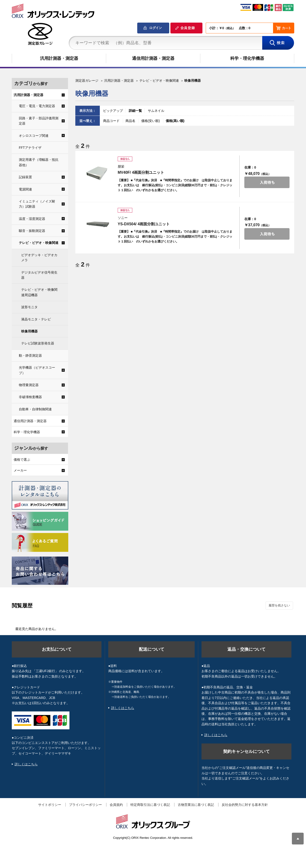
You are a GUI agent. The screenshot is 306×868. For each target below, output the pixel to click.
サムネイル (156, 111)
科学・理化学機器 (247, 58)
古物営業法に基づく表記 (196, 805)
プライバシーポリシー (85, 805)
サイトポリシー (50, 805)
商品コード (112, 121)
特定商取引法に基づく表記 (150, 805)
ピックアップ (113, 111)
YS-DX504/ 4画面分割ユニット (144, 224)
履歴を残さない (279, 605)
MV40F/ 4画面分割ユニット (141, 172)
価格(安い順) (151, 121)
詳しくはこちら (26, 764)
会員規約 (116, 805)
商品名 (131, 121)
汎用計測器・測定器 (59, 58)
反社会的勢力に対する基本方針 (245, 805)
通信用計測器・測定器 (153, 58)
